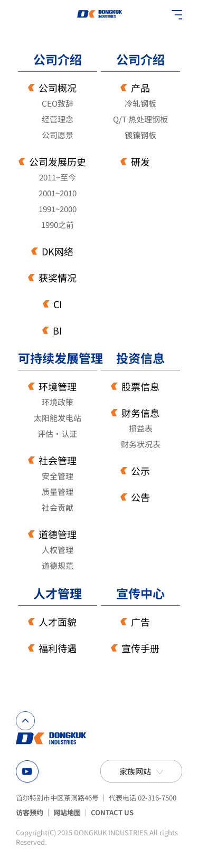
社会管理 (58, 460)
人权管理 (58, 550)
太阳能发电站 (58, 418)
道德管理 (58, 534)
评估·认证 (57, 433)
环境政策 (58, 402)
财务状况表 (141, 444)
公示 (140, 471)
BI (57, 330)
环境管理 (58, 386)
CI (58, 304)
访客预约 (30, 812)
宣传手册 (140, 648)
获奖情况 (58, 278)
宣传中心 (140, 593)
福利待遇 (58, 648)
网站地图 (67, 812)
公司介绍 (58, 59)
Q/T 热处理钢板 (140, 119)
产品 (140, 88)
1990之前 (58, 225)
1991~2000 (58, 209)
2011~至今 (58, 177)
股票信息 (140, 386)
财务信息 (140, 413)
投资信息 (140, 358)
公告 (140, 497)
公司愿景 (58, 135)
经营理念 (58, 119)
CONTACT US (112, 812)
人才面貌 (58, 622)
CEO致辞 (58, 103)
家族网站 (135, 771)
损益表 (141, 428)
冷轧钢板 (140, 103)
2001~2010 (58, 193)
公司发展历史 (58, 161)
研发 (140, 161)
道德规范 (58, 565)
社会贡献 (58, 507)
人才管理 (58, 593)
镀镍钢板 (140, 135)
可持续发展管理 (58, 358)
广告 (140, 622)
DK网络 (58, 251)
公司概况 (58, 88)
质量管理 (58, 492)
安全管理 (58, 476)
